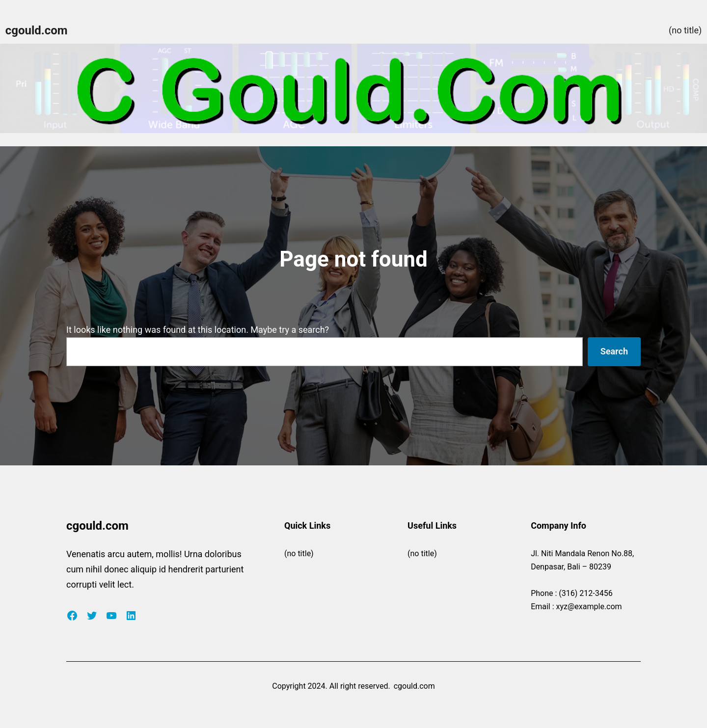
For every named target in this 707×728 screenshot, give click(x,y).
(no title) (685, 30)
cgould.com (37, 30)
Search (614, 351)
